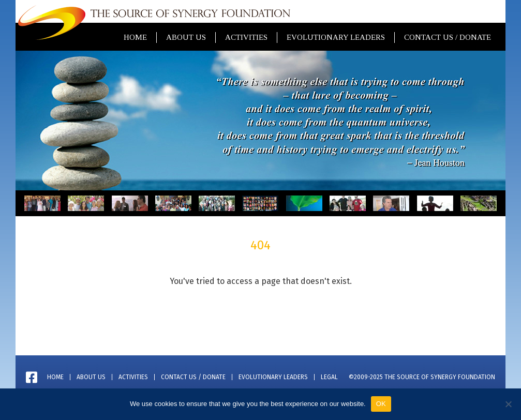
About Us (186, 37)
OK (381, 404)
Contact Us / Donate (448, 37)
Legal (329, 377)
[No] (508, 404)
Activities (246, 37)
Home (135, 37)
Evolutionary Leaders (336, 37)
